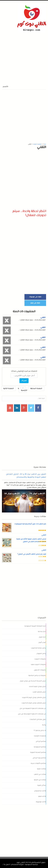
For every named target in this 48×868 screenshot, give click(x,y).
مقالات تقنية (42, 769)
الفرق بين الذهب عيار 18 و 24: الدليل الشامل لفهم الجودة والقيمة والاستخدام (26, 476)
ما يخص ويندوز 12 (40, 730)
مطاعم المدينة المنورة (38, 752)
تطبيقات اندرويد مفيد (38, 665)
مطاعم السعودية (40, 747)
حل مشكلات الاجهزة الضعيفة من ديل (33, 708)
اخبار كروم (42, 637)
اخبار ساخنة (42, 632)
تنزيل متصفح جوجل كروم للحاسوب (34, 703)
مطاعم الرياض (41, 741)
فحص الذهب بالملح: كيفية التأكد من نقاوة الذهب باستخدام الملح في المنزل (31, 540)
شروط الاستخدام (17, 865)
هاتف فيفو (42, 796)
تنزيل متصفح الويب (39, 692)
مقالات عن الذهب (40, 774)
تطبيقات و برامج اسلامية (37, 675)
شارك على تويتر (35, 303)
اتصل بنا (7, 865)
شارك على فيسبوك (35, 297)
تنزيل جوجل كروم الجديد (38, 686)
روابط (44, 725)
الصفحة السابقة (36, 389)
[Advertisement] (24, 56)
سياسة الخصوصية (31, 865)
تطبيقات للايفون (40, 670)
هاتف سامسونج (40, 791)
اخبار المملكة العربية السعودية (35, 626)
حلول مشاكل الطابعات (38, 719)
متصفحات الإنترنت (40, 736)
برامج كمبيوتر (41, 654)
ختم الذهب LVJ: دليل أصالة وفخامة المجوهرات (30, 524)
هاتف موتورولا (41, 802)
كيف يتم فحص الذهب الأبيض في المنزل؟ (32, 554)
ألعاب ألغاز (42, 643)
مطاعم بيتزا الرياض (39, 758)
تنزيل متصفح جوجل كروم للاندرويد (34, 697)
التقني (43, 318)
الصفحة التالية (9, 389)
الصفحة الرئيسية (23, 389)
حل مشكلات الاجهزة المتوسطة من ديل (32, 714)
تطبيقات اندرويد (40, 659)
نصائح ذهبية (42, 785)
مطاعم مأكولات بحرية (38, 763)
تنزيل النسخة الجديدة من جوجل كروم (33, 681)
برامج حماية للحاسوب (39, 648)
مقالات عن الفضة (40, 780)
